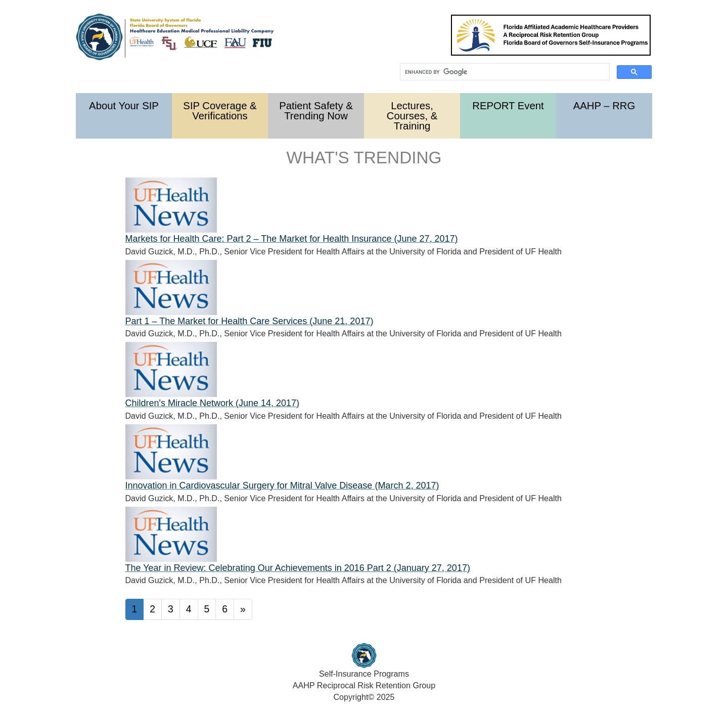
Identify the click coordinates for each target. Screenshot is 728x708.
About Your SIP (124, 106)
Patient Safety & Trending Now (316, 111)
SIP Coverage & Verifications (220, 111)
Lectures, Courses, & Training (412, 116)
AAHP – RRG (604, 106)
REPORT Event (508, 106)
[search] (504, 72)
